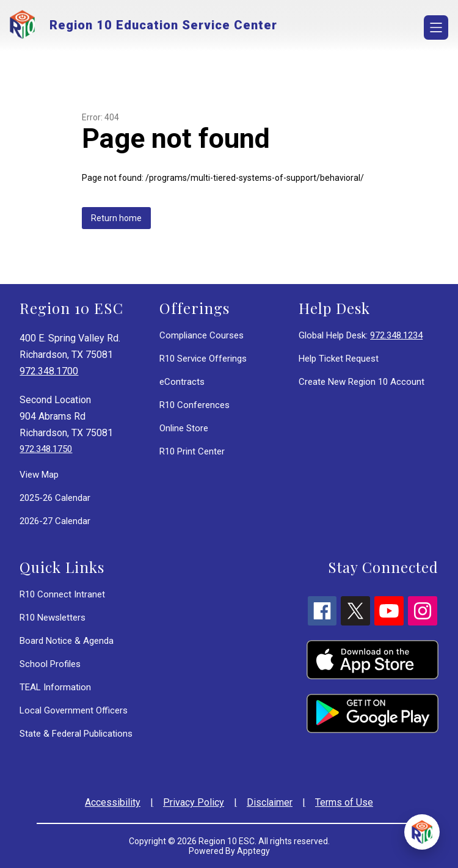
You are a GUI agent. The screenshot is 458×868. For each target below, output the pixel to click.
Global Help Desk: (361, 335)
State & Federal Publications (76, 734)
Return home (116, 218)
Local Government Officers (74, 710)
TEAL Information (55, 687)
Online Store (184, 428)
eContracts (182, 382)
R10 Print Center (192, 451)
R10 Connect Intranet (62, 594)
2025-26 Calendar (55, 498)
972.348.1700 (49, 371)
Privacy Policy (194, 802)
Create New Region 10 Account (362, 382)
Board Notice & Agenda (67, 641)
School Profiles (50, 664)
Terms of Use (344, 802)
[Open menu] (436, 27)
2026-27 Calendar (55, 521)
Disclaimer (270, 802)
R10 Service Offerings (203, 359)
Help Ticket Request (339, 359)
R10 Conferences (194, 405)
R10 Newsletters (53, 618)
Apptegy (253, 851)
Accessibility (113, 802)
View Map (39, 475)
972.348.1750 (46, 449)
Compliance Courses (202, 335)
